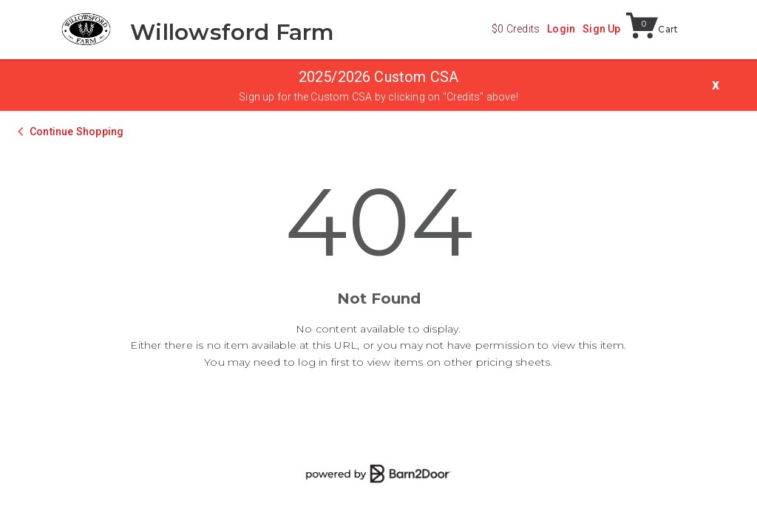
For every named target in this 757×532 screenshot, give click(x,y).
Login (561, 29)
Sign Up (601, 29)
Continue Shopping (77, 132)
